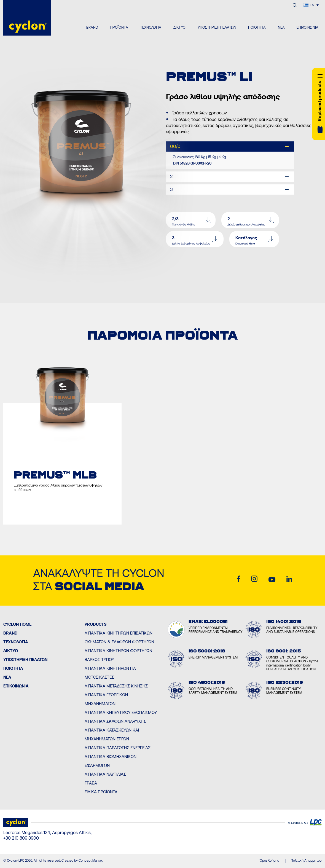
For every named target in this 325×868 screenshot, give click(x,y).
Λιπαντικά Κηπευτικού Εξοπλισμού (121, 712)
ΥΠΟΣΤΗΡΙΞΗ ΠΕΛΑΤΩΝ (217, 27)
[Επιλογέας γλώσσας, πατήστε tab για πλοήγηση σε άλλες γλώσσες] (311, 5)
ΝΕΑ (281, 27)
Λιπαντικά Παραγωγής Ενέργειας (118, 748)
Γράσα (91, 783)
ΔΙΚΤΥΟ (179, 27)
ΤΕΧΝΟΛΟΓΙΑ (151, 27)
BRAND (92, 27)
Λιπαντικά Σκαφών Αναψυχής (115, 721)
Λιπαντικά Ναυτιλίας (105, 774)
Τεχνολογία (16, 642)
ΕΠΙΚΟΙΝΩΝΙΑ (307, 27)
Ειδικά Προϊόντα (101, 792)
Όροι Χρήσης (269, 861)
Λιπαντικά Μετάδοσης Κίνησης (116, 686)
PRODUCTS (96, 624)
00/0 (175, 146)
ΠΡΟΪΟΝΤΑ (119, 27)
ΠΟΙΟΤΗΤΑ (257, 27)
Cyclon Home (17, 624)
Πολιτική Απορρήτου (306, 861)
